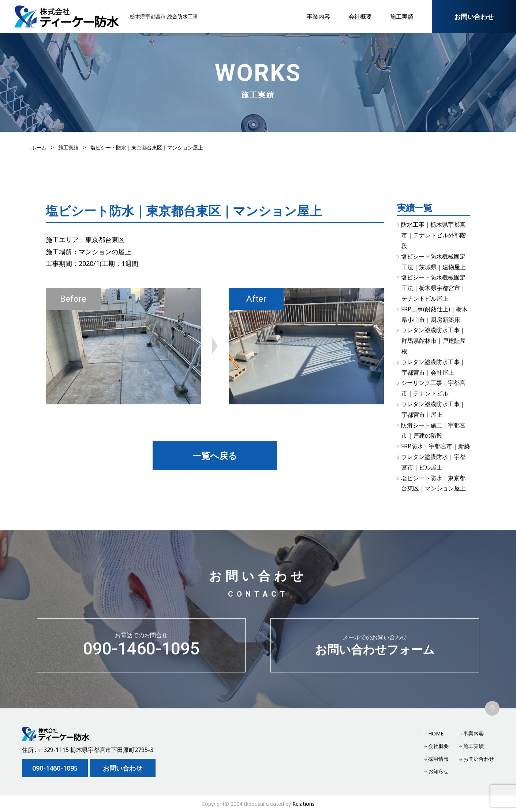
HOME (436, 733)
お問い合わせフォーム (375, 647)
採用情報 (438, 759)
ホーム (39, 147)
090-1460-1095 (141, 647)
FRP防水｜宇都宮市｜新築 (435, 446)
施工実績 (402, 16)
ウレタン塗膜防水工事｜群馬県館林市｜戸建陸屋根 (433, 341)
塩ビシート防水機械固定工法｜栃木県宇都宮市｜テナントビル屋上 (433, 288)
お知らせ (438, 771)
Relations (304, 804)
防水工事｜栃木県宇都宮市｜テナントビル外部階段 (433, 235)
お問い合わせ (474, 16)
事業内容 (318, 16)
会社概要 (360, 16)
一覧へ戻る (215, 455)
